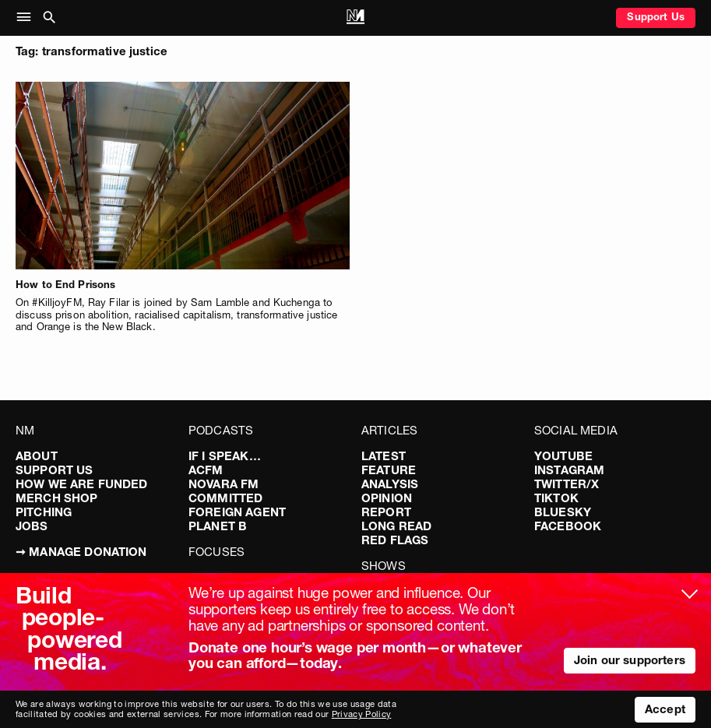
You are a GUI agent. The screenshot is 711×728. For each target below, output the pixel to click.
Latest (384, 456)
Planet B (218, 526)
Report (386, 512)
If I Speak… (225, 456)
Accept (665, 709)
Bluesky (563, 512)
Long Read (396, 526)
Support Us (656, 16)
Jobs (32, 526)
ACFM (206, 470)
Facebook (568, 526)
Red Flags (395, 540)
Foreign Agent (237, 512)
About (37, 456)
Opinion (387, 498)
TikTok (556, 498)
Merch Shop (57, 498)
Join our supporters (630, 660)
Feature (389, 470)
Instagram (569, 470)
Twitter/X (567, 484)
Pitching (44, 512)
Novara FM (224, 484)
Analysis (390, 484)
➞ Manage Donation (81, 552)
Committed (225, 498)
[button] (27, 18)
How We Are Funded (82, 484)
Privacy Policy (362, 714)
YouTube (563, 456)
